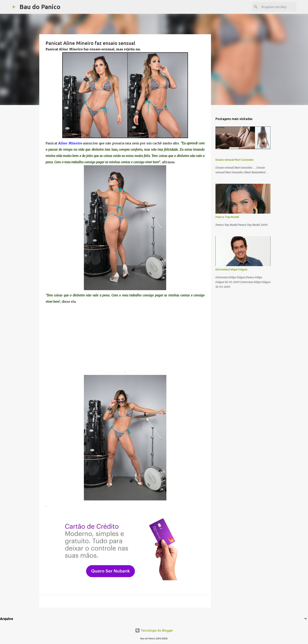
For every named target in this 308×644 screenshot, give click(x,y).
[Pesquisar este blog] (276, 7)
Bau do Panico (40, 7)
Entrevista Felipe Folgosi (231, 269)
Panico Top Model (227, 217)
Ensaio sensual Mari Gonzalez (235, 160)
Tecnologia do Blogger (154, 630)
